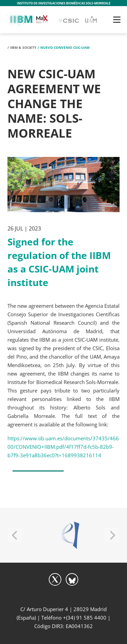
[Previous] (15, 535)
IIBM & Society (23, 47)
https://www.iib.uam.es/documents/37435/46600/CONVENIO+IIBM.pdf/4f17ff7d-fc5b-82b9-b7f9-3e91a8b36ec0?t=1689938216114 (63, 447)
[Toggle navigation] (117, 20)
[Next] (112, 535)
